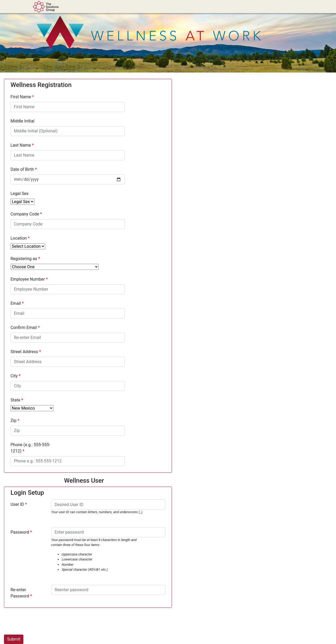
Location (19, 238)
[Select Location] (28, 246)
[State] (32, 408)
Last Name (21, 145)
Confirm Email (24, 328)
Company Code (25, 214)
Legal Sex (20, 194)
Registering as (24, 259)
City (14, 376)
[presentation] (44, 622)
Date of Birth (22, 169)
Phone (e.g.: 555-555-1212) (30, 448)
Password (20, 532)
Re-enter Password (20, 593)
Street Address (24, 352)
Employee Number (28, 279)
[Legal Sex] (22, 202)
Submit (14, 639)
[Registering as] (55, 267)
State (15, 400)
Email (16, 303)
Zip (13, 421)
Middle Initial (22, 121)
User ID (17, 504)
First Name (21, 97)
